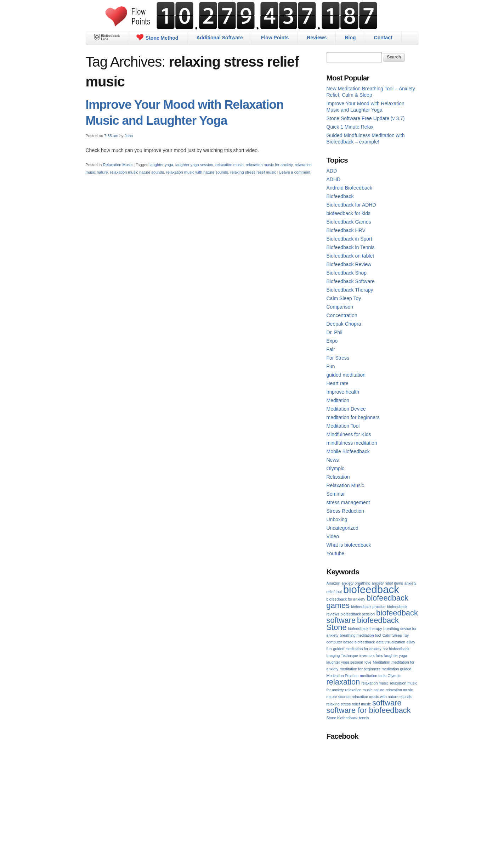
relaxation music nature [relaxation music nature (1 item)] (365, 690)
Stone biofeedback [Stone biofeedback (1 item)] (342, 718)
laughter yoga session (194, 165)
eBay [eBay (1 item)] (411, 642)
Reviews (317, 38)
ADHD (334, 179)
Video (333, 536)
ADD (332, 171)
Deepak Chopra (344, 324)
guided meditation (346, 375)
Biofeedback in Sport (349, 239)
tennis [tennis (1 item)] (364, 718)
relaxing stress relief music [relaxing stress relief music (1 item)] (349, 704)
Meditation (338, 400)
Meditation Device (346, 409)
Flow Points (275, 38)
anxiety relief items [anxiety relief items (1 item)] (387, 583)
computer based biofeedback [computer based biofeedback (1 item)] (351, 642)
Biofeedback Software (351, 281)
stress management (348, 502)
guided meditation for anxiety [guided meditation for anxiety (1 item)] (357, 649)
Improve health (343, 392)
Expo (332, 341)
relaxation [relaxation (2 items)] (343, 682)
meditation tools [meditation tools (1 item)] (373, 676)
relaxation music (229, 165)
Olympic (336, 468)
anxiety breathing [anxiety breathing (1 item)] (356, 583)
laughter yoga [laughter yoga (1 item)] (396, 655)
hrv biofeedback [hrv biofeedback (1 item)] (396, 649)
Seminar (336, 494)
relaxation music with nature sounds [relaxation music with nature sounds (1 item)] (382, 697)
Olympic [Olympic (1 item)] (395, 676)
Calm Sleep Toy (344, 298)
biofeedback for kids (349, 213)
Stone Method (157, 37)
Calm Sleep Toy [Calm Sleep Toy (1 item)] (396, 635)
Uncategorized (342, 528)
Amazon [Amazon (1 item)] (333, 583)
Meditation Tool (343, 426)
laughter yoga (161, 165)
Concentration (342, 315)
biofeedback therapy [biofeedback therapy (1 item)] (365, 629)
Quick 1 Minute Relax (350, 127)
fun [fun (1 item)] (329, 649)
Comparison (340, 307)
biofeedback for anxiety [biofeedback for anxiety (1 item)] (346, 599)
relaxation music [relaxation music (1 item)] (375, 683)
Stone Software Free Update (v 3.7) (366, 118)
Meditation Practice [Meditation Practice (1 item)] (343, 676)
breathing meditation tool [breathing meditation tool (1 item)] (360, 635)
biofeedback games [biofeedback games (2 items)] (367, 602)
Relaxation (338, 477)
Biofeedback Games (349, 222)
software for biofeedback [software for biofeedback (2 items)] (369, 710)
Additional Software (219, 38)
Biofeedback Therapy (350, 290)
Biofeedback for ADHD (351, 205)
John (129, 136)
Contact (383, 38)
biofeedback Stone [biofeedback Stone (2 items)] (363, 624)
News (333, 460)
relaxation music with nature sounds (197, 172)
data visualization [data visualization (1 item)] (391, 642)
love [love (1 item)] (368, 662)
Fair (331, 349)
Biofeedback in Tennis (351, 247)
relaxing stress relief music (253, 172)
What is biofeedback (349, 545)
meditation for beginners (353, 417)
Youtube (336, 553)
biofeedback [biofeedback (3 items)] (371, 589)
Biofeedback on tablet (350, 256)
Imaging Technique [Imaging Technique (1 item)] (342, 655)
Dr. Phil (335, 332)
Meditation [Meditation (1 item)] (382, 662)
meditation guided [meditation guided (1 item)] (396, 669)
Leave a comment (295, 172)
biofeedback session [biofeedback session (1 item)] (358, 614)
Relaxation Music (118, 165)
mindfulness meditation (352, 443)
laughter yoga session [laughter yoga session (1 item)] (345, 662)
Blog (350, 38)
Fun (331, 366)
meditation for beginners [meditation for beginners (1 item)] (360, 669)
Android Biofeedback (349, 188)
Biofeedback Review (349, 264)
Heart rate (338, 383)
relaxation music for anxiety (269, 165)
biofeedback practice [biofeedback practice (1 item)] (368, 607)
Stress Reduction (346, 511)
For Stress (338, 358)
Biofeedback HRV (346, 230)
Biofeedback (340, 196)
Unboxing (337, 519)
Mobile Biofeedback (348, 451)
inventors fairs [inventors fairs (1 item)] (371, 655)
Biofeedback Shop (347, 273)
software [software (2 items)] (387, 703)
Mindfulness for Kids (349, 434)
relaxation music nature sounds (137, 172)
